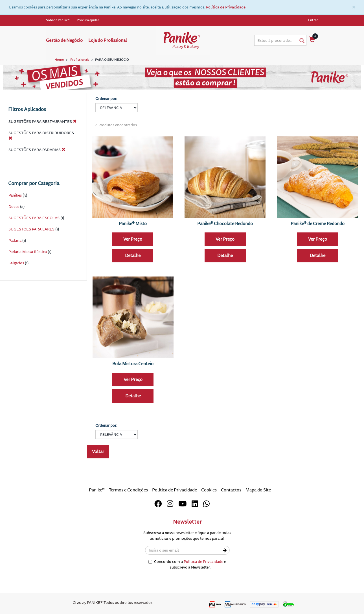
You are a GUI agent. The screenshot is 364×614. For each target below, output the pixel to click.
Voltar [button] (98, 452)
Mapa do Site (258, 490)
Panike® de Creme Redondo (318, 224)
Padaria (15, 240)
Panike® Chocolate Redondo (225, 224)
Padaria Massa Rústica (28, 252)
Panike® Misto (133, 224)
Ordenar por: (106, 99)
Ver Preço (133, 239)
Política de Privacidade (226, 7)
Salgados (16, 263)
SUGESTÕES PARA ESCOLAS (34, 218)
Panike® (97, 490)
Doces (14, 207)
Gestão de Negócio (64, 40)
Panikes (15, 195)
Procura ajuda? (88, 20)
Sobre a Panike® (58, 20)
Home (59, 60)
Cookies (209, 490)
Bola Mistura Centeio (133, 364)
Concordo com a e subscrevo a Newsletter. (187, 564)
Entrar (313, 20)
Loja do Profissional (108, 40)
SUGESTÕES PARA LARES (31, 229)
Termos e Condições (128, 490)
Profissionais (80, 60)
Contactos (231, 490)
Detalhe (133, 256)
